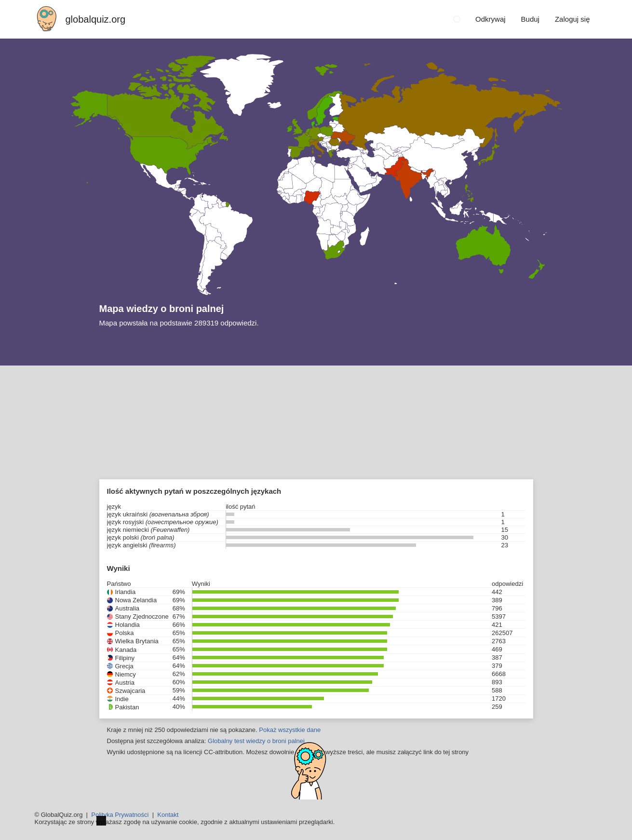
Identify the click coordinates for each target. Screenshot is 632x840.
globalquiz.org (96, 19)
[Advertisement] (316, 438)
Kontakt (168, 815)
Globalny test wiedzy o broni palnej (256, 741)
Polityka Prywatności (120, 815)
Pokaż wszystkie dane (290, 730)
